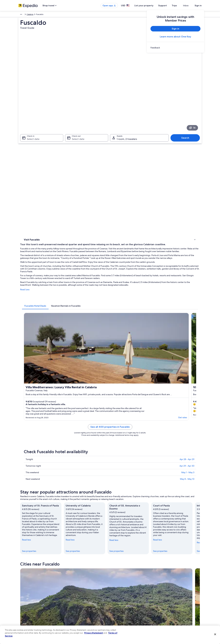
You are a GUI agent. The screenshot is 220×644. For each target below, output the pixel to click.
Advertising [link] (23, 613)
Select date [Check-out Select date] (77, 103)
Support (168, 5)
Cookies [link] (116, 588)
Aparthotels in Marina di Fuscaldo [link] (43, 458)
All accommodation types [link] (76, 613)
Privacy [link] (116, 583)
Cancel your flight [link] (168, 593)
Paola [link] (70, 490)
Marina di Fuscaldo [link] (166, 490)
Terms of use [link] (118, 593)
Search (187, 102)
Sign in (198, 5)
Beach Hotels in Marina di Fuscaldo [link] (127, 447)
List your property (149, 5)
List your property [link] (26, 593)
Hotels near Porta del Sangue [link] (41, 464)
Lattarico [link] (71, 496)
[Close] (215, 634)
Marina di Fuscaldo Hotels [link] (40, 447)
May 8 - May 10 (187, 313)
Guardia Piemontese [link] (123, 490)
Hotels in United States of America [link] (80, 588)
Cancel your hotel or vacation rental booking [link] (179, 588)
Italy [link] (29, 15)
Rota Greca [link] (28, 501)
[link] (175, 48)
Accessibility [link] (118, 608)
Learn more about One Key (175, 37)
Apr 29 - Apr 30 (187, 300)
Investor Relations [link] (26, 608)
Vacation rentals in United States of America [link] (84, 593)
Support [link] (164, 583)
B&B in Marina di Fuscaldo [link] (123, 452)
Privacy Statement (94, 633)
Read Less (70, 172)
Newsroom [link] (23, 603)
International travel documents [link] (173, 608)
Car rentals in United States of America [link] (82, 608)
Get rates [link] (104, 252)
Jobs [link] (20, 588)
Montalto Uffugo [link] (31, 496)
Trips (180, 5)
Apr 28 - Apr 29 (187, 293)
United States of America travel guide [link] (81, 583)
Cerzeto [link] (116, 496)
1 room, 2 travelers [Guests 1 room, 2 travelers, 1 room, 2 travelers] (127, 103)
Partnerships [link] (23, 598)
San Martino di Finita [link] (167, 496)
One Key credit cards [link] (74, 622)
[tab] (80, 185)
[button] (110, 426)
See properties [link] (74, 376)
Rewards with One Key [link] (75, 618)
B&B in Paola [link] (117, 470)
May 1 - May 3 (188, 306)
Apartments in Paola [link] (37, 470)
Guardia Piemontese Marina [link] (37, 490)
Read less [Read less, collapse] (71, 370)
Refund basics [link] (166, 598)
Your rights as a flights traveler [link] (173, 613)
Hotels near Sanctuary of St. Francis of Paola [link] (132, 458)
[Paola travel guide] (116, 399)
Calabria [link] (37, 15)
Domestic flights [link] (72, 603)
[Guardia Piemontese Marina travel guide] (81, 399)
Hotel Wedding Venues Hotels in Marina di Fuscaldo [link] (52, 452)
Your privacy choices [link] (121, 613)
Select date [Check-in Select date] (31, 103)
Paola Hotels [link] (117, 464)
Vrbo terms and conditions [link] (124, 603)
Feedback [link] (22, 622)
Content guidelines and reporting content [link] (130, 618)
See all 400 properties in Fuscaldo (133, 264)
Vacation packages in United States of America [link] (85, 598)
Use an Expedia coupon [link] (170, 603)
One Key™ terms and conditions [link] (126, 598)
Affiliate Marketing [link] (26, 618)
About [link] (21, 583)
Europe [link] (21, 15)
